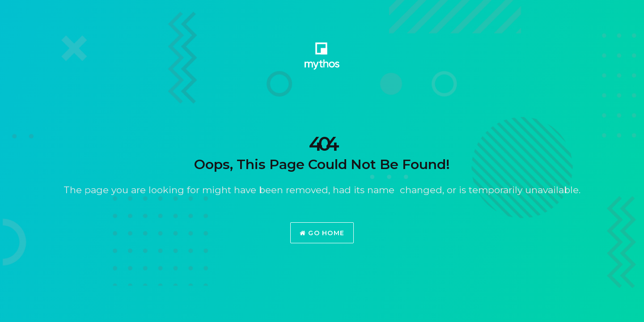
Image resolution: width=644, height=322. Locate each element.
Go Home (322, 233)
